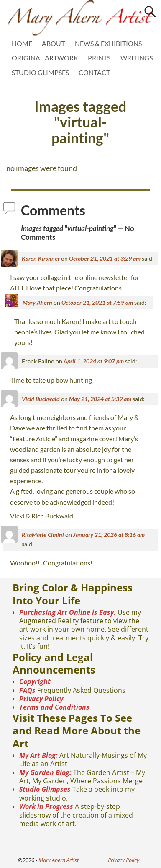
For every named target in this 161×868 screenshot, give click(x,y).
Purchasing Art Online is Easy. (68, 612)
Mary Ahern (37, 302)
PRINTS (99, 58)
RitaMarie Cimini (43, 535)
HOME (22, 43)
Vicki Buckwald (41, 399)
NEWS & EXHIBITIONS (108, 43)
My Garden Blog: (45, 772)
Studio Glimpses (45, 789)
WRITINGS (137, 58)
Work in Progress (46, 806)
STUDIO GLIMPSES (40, 72)
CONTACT (94, 72)
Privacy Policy (41, 699)
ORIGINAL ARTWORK (45, 58)
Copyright (35, 681)
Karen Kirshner (41, 258)
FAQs (27, 690)
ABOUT (53, 43)
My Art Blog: (38, 755)
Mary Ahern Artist (59, 860)
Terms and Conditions (54, 707)
